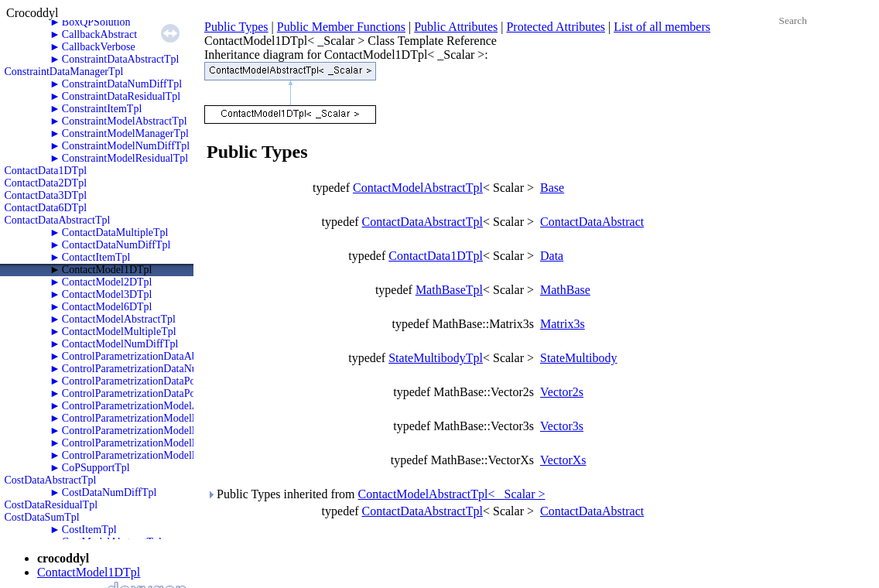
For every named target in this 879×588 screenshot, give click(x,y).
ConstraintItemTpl (102, 109)
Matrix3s (563, 324)
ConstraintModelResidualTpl (125, 158)
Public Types (236, 27)
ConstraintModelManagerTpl (125, 133)
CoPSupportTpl (96, 468)
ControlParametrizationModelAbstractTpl (153, 406)
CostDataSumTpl (42, 517)
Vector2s (562, 392)
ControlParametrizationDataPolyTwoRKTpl (157, 393)
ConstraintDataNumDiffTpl (122, 84)
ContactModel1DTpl (107, 270)
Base (552, 188)
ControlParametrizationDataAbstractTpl (149, 356)
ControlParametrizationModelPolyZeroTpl (155, 455)
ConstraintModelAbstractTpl (125, 121)
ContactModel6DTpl (107, 307)
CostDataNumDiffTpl (109, 492)
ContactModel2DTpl (107, 282)
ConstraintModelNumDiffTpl (126, 146)
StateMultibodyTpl (436, 358)
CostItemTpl (89, 530)
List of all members (662, 27)
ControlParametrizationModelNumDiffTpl (154, 418)
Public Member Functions (341, 27)
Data (552, 256)
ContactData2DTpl (46, 183)
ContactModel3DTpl (107, 294)
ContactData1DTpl (46, 171)
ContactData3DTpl (46, 195)
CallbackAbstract (99, 34)
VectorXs (563, 460)
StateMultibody (579, 358)
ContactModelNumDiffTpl (120, 344)
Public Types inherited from (376, 494)
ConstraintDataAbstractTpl (121, 59)
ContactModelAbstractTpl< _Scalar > (452, 494)
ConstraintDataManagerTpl (64, 72)
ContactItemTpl (96, 257)
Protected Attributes (556, 27)
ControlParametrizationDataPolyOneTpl (149, 381)
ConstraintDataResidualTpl (121, 96)
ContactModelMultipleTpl (119, 332)
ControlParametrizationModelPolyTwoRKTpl (161, 443)
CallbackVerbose (99, 47)
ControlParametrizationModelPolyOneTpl (153, 431)
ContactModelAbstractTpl (119, 319)
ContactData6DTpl (46, 208)
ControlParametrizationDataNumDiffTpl (150, 369)
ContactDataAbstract (592, 222)
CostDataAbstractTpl (51, 480)
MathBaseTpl (449, 290)
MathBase (565, 290)
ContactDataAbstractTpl (58, 220)
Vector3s (562, 426)
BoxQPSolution (96, 22)
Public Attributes (456, 27)
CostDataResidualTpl (51, 505)
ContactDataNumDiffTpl (116, 245)
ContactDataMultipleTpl (115, 232)
